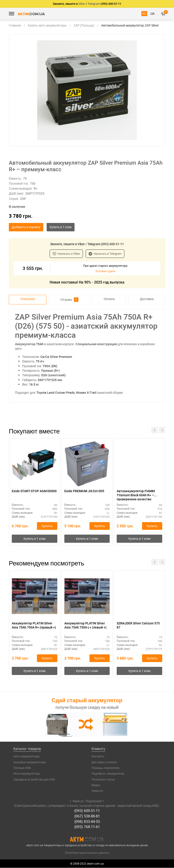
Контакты (98, 757)
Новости (97, 792)
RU (144, 13)
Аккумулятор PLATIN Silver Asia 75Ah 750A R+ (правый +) (34, 626)
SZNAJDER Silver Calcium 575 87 (138, 626)
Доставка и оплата (104, 763)
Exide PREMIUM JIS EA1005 (84, 491)
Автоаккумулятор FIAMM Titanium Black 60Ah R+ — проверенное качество (136, 495)
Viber (82, 4)
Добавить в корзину (26, 227)
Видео (96, 786)
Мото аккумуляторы (27, 774)
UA (152, 13)
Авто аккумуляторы (27, 757)
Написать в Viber (66, 254)
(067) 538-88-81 (87, 817)
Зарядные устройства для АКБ (34, 780)
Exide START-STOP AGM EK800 (34, 491)
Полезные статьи (103, 780)
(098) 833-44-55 (87, 822)
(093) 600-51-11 (87, 811)
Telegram (94, 4)
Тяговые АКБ (22, 769)
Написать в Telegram (105, 254)
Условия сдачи (105, 271)
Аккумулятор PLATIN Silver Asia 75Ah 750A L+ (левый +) (85, 626)
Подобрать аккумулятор (108, 774)
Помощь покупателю (106, 769)
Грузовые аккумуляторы (30, 763)
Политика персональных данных (87, 853)
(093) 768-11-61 (87, 827)
